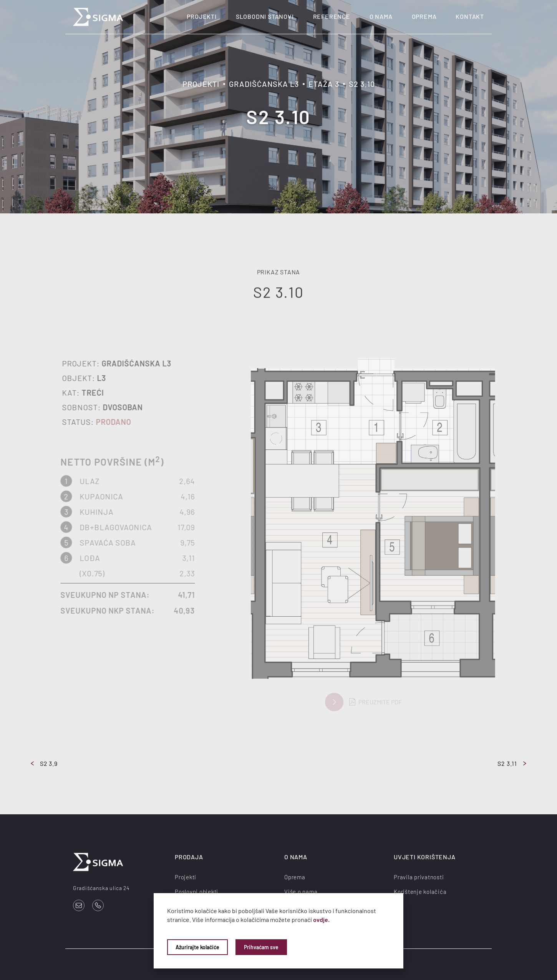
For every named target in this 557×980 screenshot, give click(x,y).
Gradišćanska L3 (264, 84)
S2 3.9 (44, 763)
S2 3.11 (512, 763)
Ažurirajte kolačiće (197, 947)
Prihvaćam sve (261, 947)
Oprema (424, 16)
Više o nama (301, 892)
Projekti (201, 16)
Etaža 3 (324, 84)
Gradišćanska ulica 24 (101, 888)
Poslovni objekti (196, 892)
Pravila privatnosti (419, 877)
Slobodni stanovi (265, 16)
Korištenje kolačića (420, 892)
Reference (332, 16)
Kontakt (470, 16)
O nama (381, 16)
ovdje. (321, 919)
